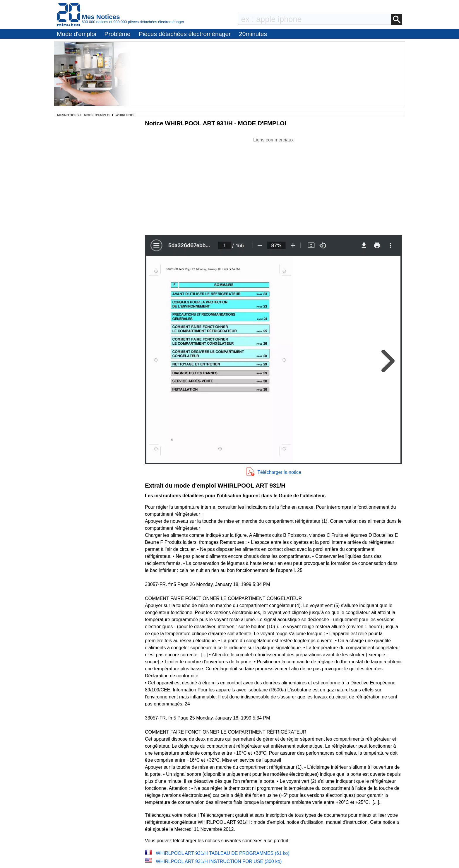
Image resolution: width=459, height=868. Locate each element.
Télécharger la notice (279, 472)
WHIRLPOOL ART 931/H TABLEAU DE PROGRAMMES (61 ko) (222, 853)
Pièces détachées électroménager (185, 34)
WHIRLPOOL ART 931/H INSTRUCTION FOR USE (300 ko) (219, 861)
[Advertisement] (273, 184)
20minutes (253, 34)
